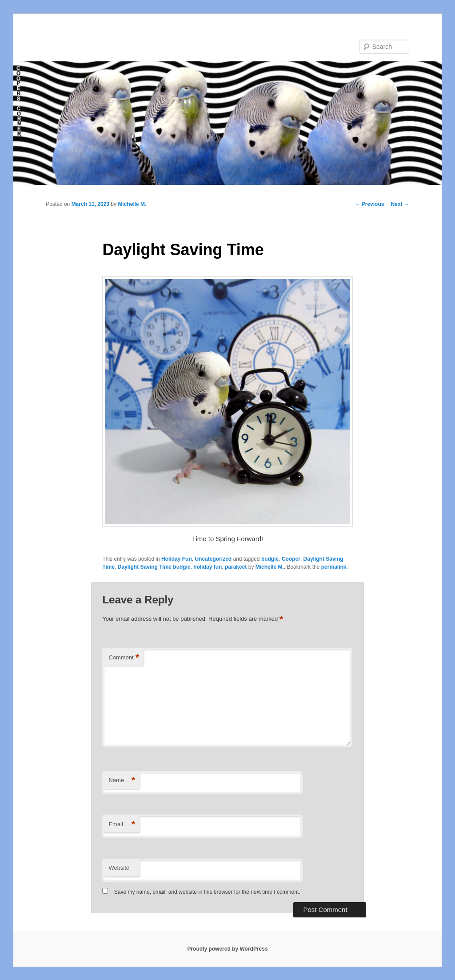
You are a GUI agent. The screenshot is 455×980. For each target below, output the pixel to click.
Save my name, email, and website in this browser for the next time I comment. (207, 892)
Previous (369, 204)
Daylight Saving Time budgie (154, 567)
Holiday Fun (177, 559)
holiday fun (208, 567)
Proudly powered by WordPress (227, 949)
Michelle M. (132, 204)
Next (400, 204)
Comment (124, 658)
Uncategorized (213, 559)
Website (119, 868)
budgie (270, 559)
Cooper (291, 559)
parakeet (236, 567)
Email (122, 825)
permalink (334, 567)
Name (122, 781)
